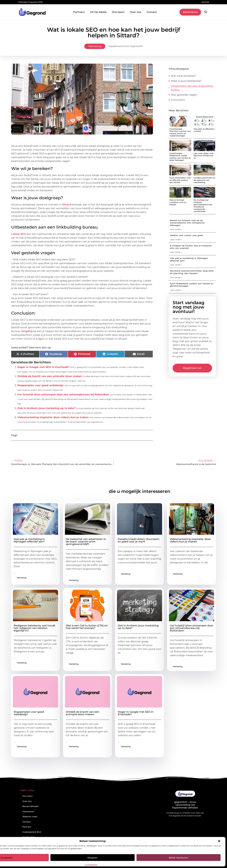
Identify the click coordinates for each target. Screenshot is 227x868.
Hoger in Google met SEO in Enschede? (43, 367)
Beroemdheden (31, 806)
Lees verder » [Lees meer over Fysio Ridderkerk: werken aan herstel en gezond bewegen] (176, 290)
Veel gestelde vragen (184, 95)
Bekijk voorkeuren (178, 858)
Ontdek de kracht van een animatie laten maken (50, 376)
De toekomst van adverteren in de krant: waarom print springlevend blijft (86, 542)
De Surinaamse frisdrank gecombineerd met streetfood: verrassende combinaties (203, 206)
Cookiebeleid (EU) (32, 832)
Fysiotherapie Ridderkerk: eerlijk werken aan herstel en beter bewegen (180, 157)
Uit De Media (98, 12)
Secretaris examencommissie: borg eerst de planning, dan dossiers (192, 272)
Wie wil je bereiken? (183, 76)
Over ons (136, 12)
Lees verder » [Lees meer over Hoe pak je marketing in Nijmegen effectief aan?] (176, 265)
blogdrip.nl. (29, 331)
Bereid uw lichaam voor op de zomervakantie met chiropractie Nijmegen (187, 223)
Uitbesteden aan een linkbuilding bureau (192, 88)
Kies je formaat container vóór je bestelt (178, 202)
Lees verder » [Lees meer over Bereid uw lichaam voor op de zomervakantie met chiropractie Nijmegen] (176, 229)
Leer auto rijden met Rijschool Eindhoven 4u (204, 156)
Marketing (95, 46)
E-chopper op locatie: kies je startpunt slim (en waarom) (191, 247)
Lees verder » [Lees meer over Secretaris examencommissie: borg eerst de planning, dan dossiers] (176, 277)
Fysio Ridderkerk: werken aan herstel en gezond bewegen (192, 285)
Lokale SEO (19, 234)
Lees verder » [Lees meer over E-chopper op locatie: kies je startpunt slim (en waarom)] (176, 252)
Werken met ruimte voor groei (186, 235)
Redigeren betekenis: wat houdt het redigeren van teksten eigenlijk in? (35, 628)
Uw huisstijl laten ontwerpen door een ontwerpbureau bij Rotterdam (63, 394)
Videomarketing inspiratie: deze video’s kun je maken (53, 417)
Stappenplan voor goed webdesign (41, 385)
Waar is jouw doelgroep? (186, 81)
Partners (79, 12)
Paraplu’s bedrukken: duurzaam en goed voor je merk (139, 540)
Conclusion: (178, 100)
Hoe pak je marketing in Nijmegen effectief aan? (189, 259)
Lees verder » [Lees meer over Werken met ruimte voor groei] (176, 239)
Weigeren (92, 858)
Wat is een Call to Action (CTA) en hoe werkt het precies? (87, 627)
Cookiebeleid (91, 865)
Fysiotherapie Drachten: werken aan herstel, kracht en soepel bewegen (180, 132)
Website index (30, 817)
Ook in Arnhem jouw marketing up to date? (46, 408)
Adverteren (28, 812)
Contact (152, 12)
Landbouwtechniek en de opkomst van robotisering (204, 180)
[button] (219, 841)
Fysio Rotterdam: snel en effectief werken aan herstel (180, 180)
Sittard (67, 205)
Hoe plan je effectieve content (204, 130)
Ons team (118, 12)
